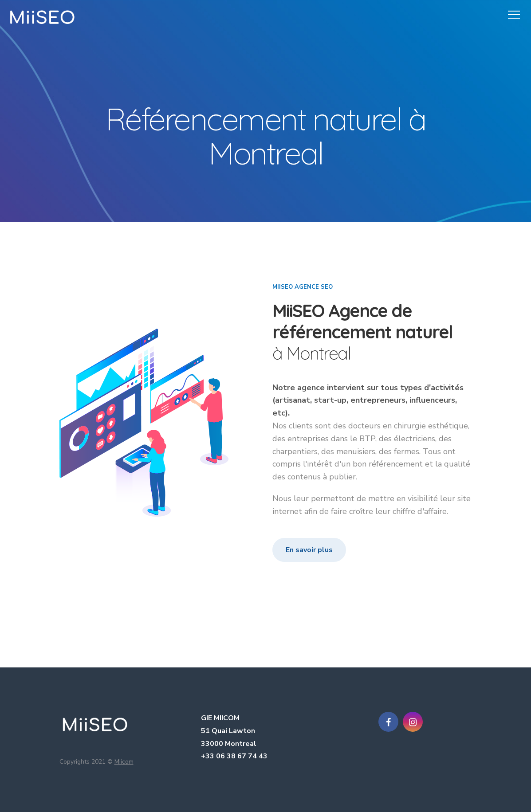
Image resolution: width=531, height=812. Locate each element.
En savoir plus (309, 550)
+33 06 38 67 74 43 (234, 756)
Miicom (124, 762)
